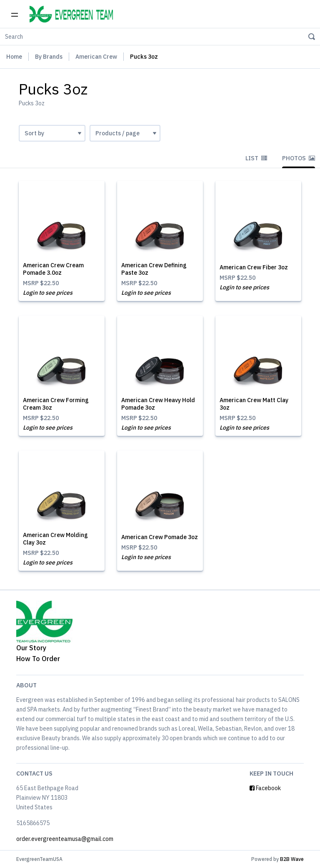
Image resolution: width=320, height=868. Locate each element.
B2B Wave (292, 859)
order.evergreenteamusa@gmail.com (65, 839)
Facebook (265, 788)
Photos (299, 158)
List (256, 158)
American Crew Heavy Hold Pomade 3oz (158, 404)
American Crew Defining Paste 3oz (154, 269)
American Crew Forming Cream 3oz (56, 404)
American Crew (96, 57)
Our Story (31, 648)
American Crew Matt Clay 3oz (254, 404)
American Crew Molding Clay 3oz (55, 539)
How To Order (38, 659)
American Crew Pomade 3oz (160, 537)
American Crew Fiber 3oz (254, 267)
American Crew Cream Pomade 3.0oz (53, 269)
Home (14, 57)
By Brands (49, 57)
